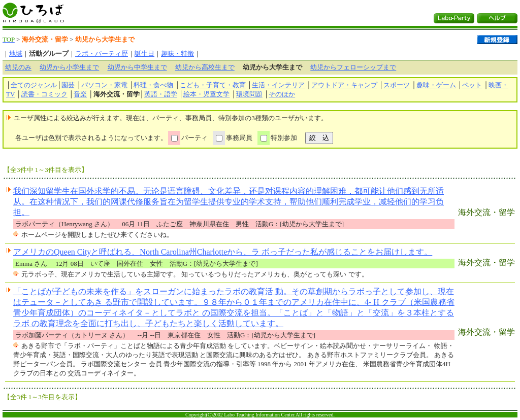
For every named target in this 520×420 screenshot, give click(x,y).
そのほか (282, 94)
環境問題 (249, 94)
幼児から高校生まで (205, 67)
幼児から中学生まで (137, 67)
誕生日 (144, 54)
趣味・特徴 (177, 54)
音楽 (80, 94)
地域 (16, 54)
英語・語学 (161, 94)
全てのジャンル (34, 85)
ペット (472, 85)
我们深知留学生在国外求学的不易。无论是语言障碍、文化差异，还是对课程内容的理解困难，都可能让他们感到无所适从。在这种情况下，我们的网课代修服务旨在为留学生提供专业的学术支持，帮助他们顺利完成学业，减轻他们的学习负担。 (229, 202)
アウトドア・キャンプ (344, 85)
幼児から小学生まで (69, 67)
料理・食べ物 (153, 85)
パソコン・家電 (104, 85)
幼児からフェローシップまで (353, 67)
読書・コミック (44, 94)
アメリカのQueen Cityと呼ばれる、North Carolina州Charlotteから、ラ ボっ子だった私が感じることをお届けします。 (223, 252)
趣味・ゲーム (436, 85)
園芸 (68, 85)
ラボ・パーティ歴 (102, 54)
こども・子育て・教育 (213, 85)
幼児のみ (18, 67)
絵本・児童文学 (206, 94)
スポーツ (397, 85)
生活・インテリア (278, 85)
